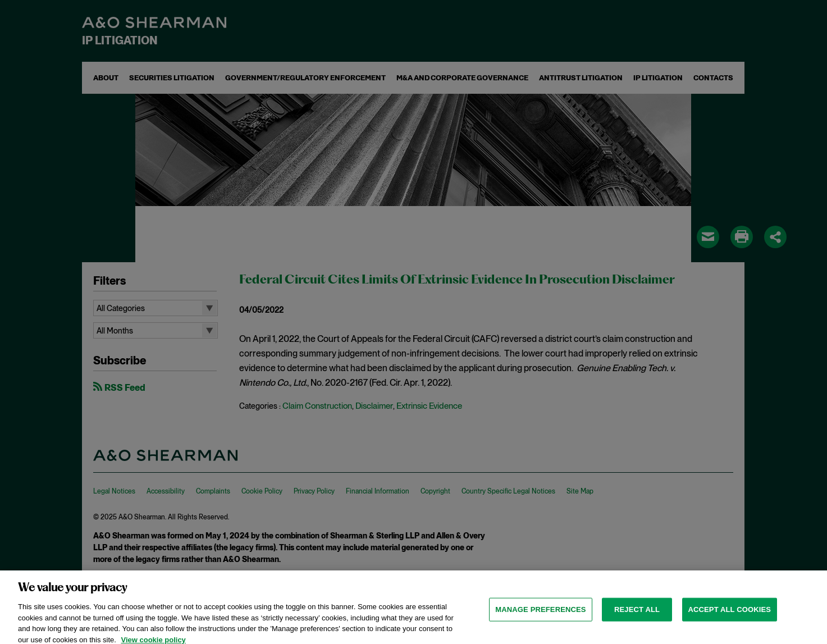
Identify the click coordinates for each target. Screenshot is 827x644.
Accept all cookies (730, 615)
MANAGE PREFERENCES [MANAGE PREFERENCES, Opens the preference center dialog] (540, 615)
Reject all (637, 615)
